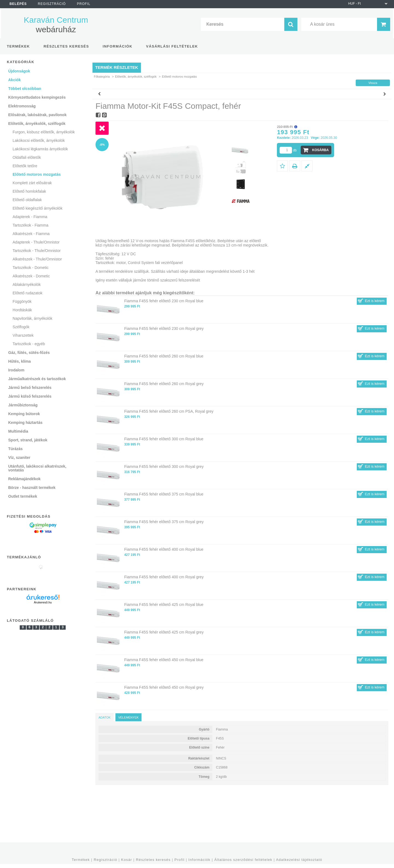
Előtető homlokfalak (29, 191)
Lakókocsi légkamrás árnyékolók (40, 149)
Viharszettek (23, 335)
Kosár (127, 860)
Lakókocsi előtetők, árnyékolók (39, 140)
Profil (180, 860)
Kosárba (321, 150)
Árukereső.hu (43, 602)
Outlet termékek (23, 496)
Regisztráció (105, 860)
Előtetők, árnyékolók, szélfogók (136, 77)
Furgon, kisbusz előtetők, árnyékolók (44, 132)
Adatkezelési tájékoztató (299, 860)
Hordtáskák (22, 310)
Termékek (81, 860)
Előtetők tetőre (25, 166)
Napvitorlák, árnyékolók (33, 318)
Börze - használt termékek (32, 488)
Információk (199, 860)
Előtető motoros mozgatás (37, 174)
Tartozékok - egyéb (29, 344)
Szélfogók (21, 327)
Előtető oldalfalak (27, 200)
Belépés (18, 4)
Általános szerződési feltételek (243, 860)
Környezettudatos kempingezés (37, 97)
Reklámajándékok (24, 479)
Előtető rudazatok (27, 293)
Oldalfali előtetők (27, 157)
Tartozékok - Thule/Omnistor (37, 251)
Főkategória (102, 77)
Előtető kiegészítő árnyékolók (37, 208)
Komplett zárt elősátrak (32, 183)
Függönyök (22, 301)
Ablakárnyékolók (27, 285)
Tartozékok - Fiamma (31, 225)
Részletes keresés (153, 860)
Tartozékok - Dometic (31, 268)
